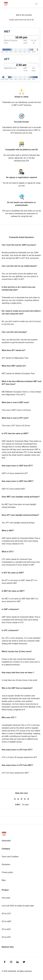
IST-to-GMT (7, 921)
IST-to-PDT (6, 937)
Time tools (6, 898)
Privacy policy (7, 872)
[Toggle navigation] (36, 4)
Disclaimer (6, 864)
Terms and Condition (10, 857)
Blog (4, 880)
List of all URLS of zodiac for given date (18, 906)
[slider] (35, 50)
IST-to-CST (6, 914)
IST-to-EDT (6, 929)
